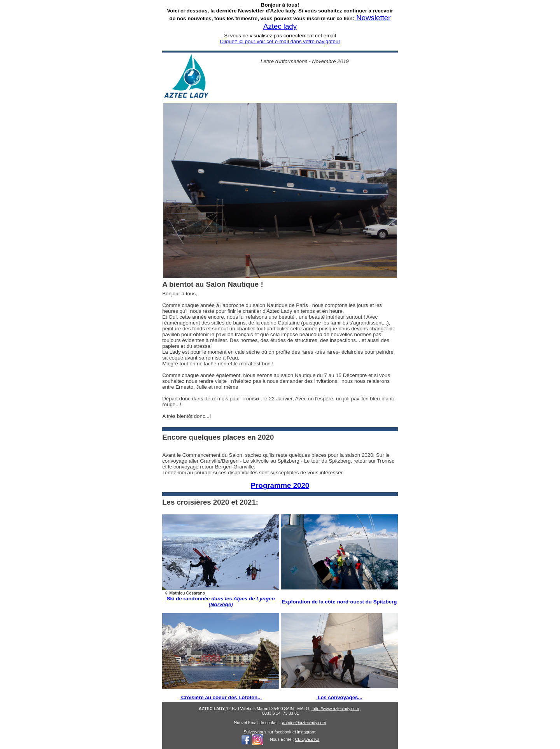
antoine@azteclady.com (304, 723)
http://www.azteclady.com (336, 709)
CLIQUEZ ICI (307, 739)
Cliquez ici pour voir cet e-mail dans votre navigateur (280, 41)
